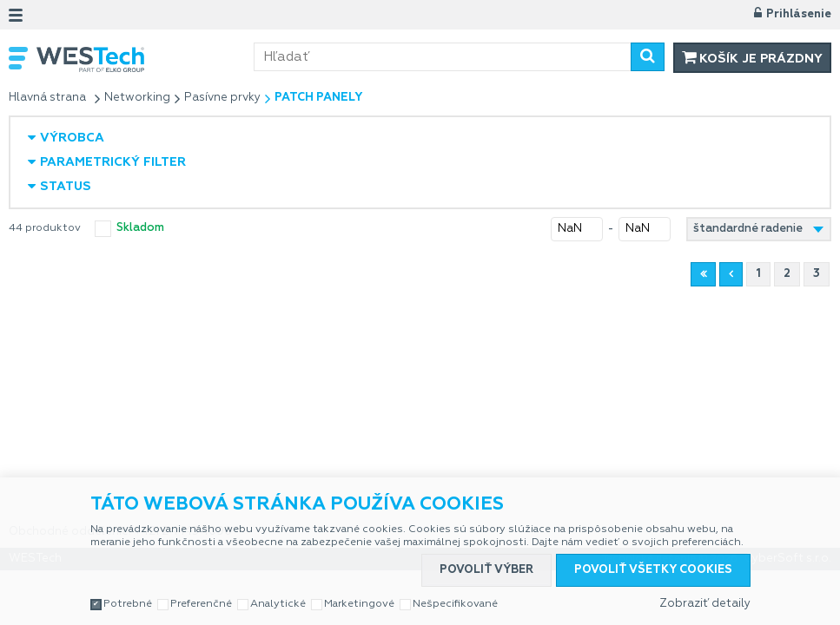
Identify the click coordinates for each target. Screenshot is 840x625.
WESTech (145, 59)
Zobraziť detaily (705, 604)
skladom (140, 228)
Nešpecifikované (455, 604)
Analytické (278, 604)
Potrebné (128, 604)
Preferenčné (201, 604)
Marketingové (359, 604)
